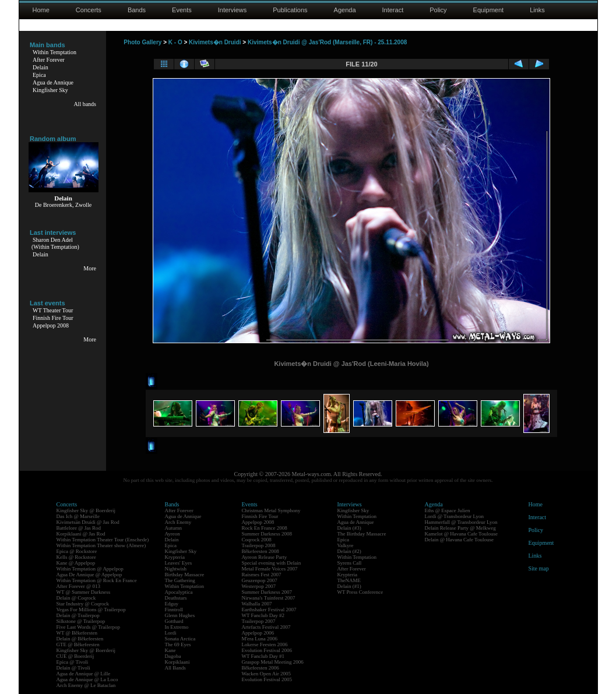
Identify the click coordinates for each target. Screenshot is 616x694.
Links (537, 10)
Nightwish (176, 569)
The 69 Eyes (178, 644)
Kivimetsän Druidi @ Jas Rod (88, 522)
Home (41, 10)
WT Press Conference (360, 592)
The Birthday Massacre (362, 534)
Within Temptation (54, 52)
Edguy (172, 604)
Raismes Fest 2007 (262, 575)
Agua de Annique (53, 82)
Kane (170, 650)
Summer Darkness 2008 (267, 534)
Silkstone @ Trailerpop (81, 621)
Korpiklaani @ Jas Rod (81, 534)
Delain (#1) (349, 586)
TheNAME (349, 580)
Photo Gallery (142, 42)
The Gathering (180, 580)
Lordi (171, 633)
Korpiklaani (177, 662)
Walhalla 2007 (257, 604)
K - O (175, 42)
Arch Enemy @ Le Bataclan (86, 685)
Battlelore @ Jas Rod (79, 528)
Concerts (89, 10)
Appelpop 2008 (51, 325)
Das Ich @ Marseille (78, 516)
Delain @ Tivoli (73, 668)
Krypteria (175, 557)
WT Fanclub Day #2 (263, 615)
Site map (539, 568)
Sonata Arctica (180, 639)
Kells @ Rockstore (76, 557)
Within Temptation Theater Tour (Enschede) (103, 540)
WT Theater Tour (53, 310)
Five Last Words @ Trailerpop (88, 627)
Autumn (174, 528)
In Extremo (177, 627)
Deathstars (176, 598)
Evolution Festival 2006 (267, 650)
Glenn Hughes (180, 615)
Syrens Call (350, 563)
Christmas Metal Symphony (271, 510)
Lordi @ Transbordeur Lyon (455, 516)
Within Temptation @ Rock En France (97, 580)
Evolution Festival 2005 (267, 679)
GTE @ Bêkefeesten (78, 644)
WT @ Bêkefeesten (77, 633)
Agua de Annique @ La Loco (87, 679)
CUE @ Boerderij (75, 656)
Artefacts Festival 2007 (266, 627)
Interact (393, 10)
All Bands (175, 668)
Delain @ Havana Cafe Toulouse (459, 540)
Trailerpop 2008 (259, 545)
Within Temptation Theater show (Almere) (101, 545)
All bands (85, 104)
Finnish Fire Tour (53, 318)
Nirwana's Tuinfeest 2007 (269, 598)
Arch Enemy (178, 522)
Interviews (233, 10)
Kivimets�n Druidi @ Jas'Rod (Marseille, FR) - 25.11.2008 (327, 42)
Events (182, 10)
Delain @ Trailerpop (78, 615)
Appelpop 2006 (258, 633)
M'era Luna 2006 (260, 639)
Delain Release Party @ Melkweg (460, 528)
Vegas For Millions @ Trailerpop (91, 610)
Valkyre (346, 545)
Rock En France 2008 (265, 528)
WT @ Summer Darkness (84, 592)
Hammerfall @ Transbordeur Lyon (461, 522)
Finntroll (174, 610)
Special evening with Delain (272, 563)
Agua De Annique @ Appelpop (89, 575)
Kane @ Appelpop (76, 563)
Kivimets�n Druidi (215, 42)
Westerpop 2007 (259, 586)
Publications (290, 10)
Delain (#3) (349, 528)
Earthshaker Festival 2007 (269, 610)
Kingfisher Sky (50, 90)
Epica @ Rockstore (77, 551)
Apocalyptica (179, 592)
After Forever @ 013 (79, 586)
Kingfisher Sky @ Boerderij (86, 510)
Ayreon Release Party (265, 557)
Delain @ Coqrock (76, 598)
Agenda (345, 10)
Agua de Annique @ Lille (84, 674)
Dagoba (173, 656)
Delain (41, 67)
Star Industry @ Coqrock (83, 604)
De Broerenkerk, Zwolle (63, 205)
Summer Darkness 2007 (267, 592)
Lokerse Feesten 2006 (265, 644)
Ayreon (173, 534)
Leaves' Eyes (179, 563)
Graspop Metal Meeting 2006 (273, 662)
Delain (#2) (349, 551)
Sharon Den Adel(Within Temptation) (55, 243)
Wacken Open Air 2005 (267, 674)
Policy (438, 10)
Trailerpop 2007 (259, 621)
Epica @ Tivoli (73, 662)
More (90, 268)
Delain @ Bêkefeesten (80, 639)
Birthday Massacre (185, 575)
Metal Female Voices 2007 (270, 569)
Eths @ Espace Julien (448, 510)
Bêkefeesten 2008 (261, 551)
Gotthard (174, 621)
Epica (39, 75)
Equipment (489, 10)
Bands (137, 10)
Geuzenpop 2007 (260, 580)
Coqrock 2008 (257, 540)
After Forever (49, 60)
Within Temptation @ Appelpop (90, 569)
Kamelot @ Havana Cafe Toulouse (461, 534)
